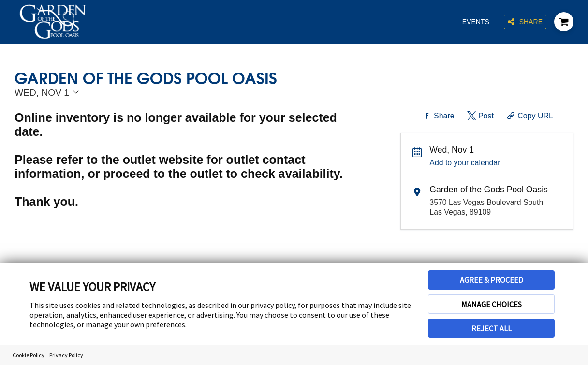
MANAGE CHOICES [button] (492, 304)
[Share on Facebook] (438, 116)
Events (476, 22)
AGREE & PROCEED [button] (492, 280)
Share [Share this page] (525, 22)
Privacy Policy (66, 355)
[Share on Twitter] (479, 116)
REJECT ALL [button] (492, 328)
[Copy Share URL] (529, 116)
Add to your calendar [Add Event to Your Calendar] (465, 163)
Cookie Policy (29, 355)
